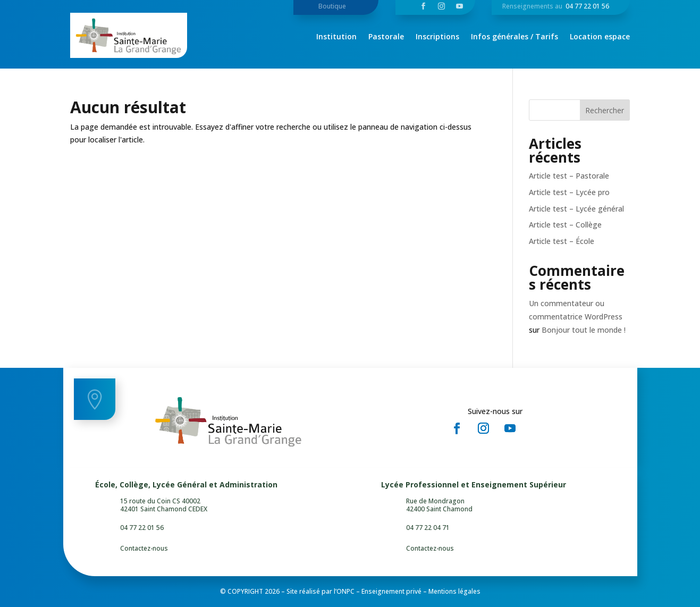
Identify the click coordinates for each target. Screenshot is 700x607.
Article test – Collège (565, 225)
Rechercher (605, 110)
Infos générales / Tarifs (515, 37)
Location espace (600, 37)
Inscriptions (437, 37)
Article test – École (562, 241)
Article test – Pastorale (569, 176)
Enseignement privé (391, 591)
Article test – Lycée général (576, 209)
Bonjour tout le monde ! (584, 330)
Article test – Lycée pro (569, 192)
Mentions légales (454, 591)
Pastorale (386, 37)
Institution (336, 37)
